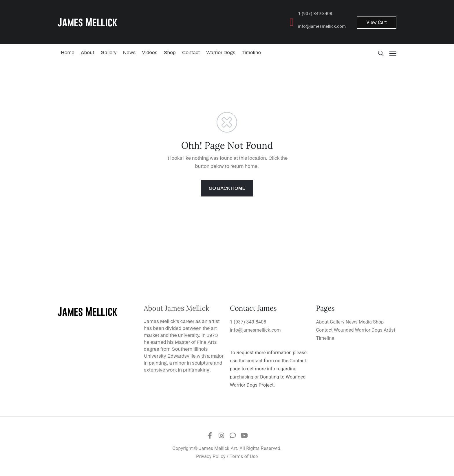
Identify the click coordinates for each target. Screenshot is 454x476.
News (129, 53)
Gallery (108, 53)
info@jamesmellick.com (322, 26)
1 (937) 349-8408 (315, 14)
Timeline (251, 53)
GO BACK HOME (227, 188)
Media (365, 322)
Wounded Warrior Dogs (358, 330)
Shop (170, 53)
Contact (191, 53)
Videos (150, 53)
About (88, 53)
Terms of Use (244, 456)
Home (68, 53)
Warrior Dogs (221, 53)
